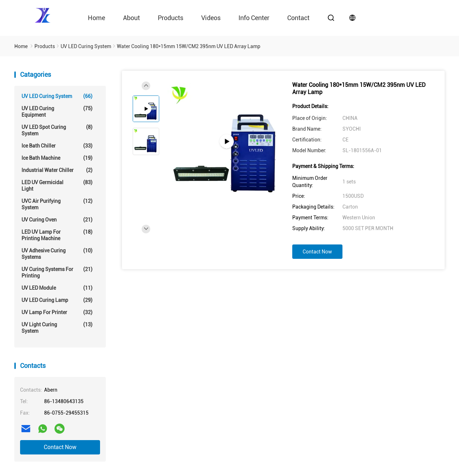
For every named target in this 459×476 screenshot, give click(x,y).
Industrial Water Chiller (57, 170)
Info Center (254, 18)
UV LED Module (57, 288)
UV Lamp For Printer (57, 312)
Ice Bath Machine (57, 158)
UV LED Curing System (57, 96)
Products (171, 18)
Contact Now (60, 447)
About (131, 18)
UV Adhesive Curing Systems (57, 254)
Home (96, 18)
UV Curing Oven (57, 220)
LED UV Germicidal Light (57, 185)
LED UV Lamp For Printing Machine (57, 235)
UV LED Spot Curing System (57, 130)
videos (211, 18)
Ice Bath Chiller (57, 146)
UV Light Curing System (57, 328)
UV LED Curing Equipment (57, 111)
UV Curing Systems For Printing (57, 272)
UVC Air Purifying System (57, 204)
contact (298, 18)
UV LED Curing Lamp (57, 300)
